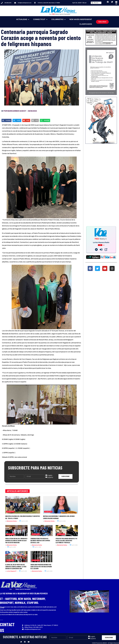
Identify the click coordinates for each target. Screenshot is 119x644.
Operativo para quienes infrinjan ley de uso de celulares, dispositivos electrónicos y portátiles (66, 541)
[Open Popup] (106, 250)
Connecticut (40, 19)
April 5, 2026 (74, 545)
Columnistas (58, 19)
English (50, 475)
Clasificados (86, 24)
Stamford (10, 512)
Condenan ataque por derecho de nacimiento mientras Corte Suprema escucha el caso (40, 541)
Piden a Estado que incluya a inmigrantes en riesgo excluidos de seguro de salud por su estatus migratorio (16, 541)
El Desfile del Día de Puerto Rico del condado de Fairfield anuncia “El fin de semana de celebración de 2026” (16, 567)
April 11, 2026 (12, 547)
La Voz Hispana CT (12, 571)
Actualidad (23, 19)
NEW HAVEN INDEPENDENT (81, 19)
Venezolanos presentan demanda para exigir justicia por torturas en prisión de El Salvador (41, 567)
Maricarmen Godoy (12, 521)
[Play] (96, 250)
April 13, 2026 (24, 521)
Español (50, 477)
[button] (7, 120)
